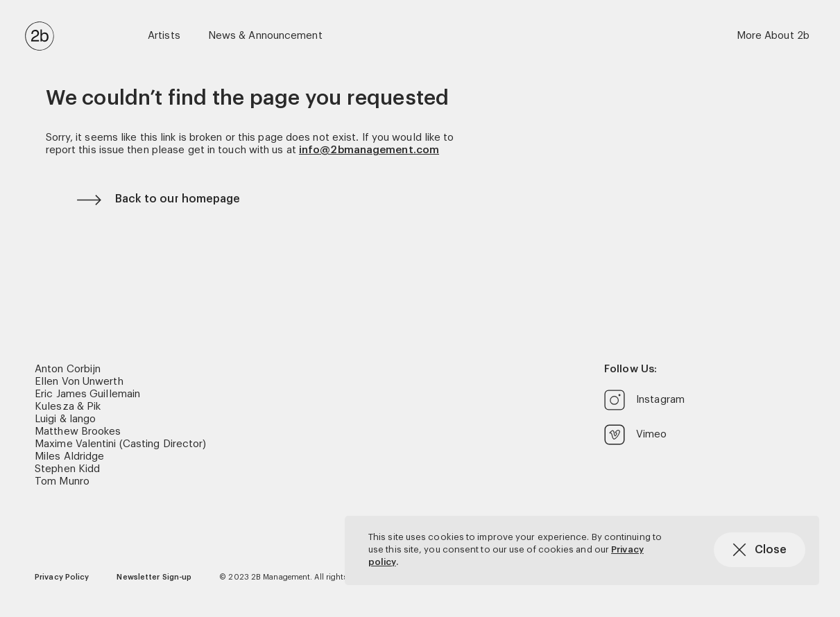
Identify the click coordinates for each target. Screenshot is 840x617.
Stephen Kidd (67, 469)
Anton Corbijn (68, 369)
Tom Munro (62, 481)
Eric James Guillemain (87, 394)
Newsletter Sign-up (154, 577)
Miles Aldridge (69, 457)
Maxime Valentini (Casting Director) (121, 444)
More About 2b (773, 36)
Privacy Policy (62, 577)
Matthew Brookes (78, 432)
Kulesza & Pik (68, 407)
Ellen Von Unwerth (79, 382)
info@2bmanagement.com (369, 150)
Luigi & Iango (65, 419)
